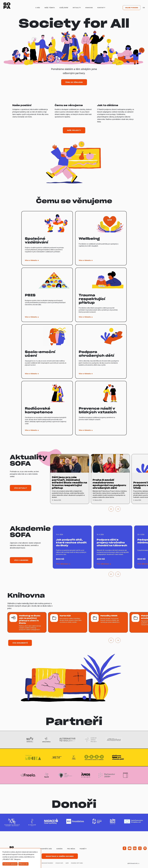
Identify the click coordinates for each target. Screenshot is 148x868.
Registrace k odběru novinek (60, 856)
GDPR (67, 863)
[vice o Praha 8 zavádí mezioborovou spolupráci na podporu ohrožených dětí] (110, 479)
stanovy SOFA (59, 863)
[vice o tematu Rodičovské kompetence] (47, 408)
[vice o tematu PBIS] (47, 295)
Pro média (71, 849)
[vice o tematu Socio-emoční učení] (47, 351)
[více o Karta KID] (68, 622)
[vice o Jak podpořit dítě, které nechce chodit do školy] (72, 547)
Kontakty (101, 8)
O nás (38, 8)
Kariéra (59, 849)
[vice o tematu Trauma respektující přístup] (101, 295)
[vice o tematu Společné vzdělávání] (47, 238)
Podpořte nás (46, 849)
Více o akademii (21, 560)
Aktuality (77, 8)
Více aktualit (21, 488)
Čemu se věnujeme (74, 82)
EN (144, 8)
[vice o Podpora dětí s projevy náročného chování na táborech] (113, 547)
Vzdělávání (64, 8)
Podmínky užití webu (77, 863)
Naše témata (50, 8)
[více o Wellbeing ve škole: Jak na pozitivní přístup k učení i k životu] (27, 622)
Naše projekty (74, 130)
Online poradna (132, 8)
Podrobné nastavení (10, 864)
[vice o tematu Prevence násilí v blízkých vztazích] (101, 408)
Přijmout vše (23, 864)
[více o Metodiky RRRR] (108, 622)
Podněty (83, 849)
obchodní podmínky (47, 863)
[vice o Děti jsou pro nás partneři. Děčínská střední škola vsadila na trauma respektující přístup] (70, 479)
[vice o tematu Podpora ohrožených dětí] (101, 351)
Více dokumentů (20, 643)
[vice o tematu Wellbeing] (101, 238)
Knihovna (89, 8)
